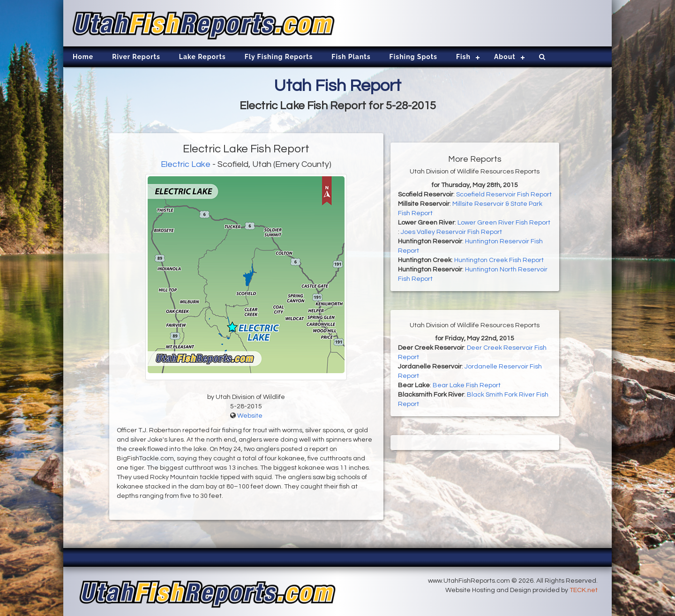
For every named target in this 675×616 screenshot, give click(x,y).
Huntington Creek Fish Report (499, 260)
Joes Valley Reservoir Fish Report (451, 232)
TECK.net (584, 590)
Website (250, 416)
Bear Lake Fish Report (467, 385)
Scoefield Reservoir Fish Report (504, 195)
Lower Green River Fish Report (504, 223)
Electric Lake (186, 164)
